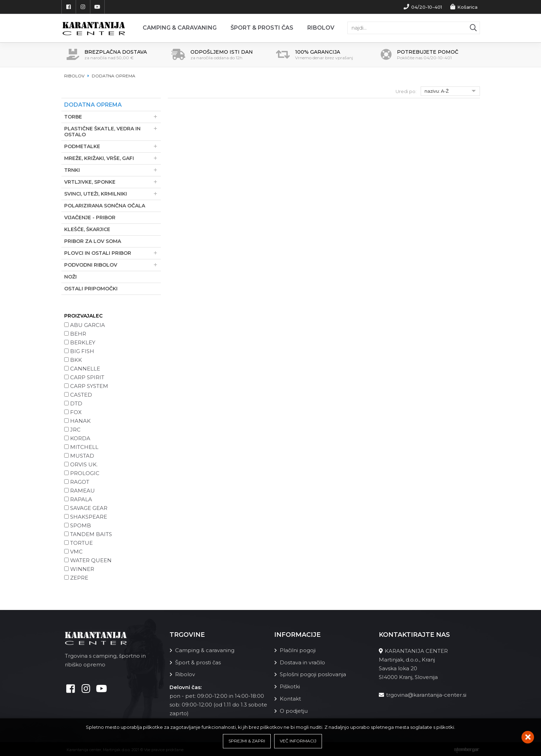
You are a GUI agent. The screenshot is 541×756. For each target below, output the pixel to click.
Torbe (112, 117)
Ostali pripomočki (91, 288)
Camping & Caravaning (180, 28)
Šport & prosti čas (262, 28)
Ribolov (321, 28)
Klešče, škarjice (87, 229)
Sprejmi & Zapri (247, 741)
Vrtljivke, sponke (112, 182)
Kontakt (290, 697)
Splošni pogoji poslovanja (313, 674)
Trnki (112, 170)
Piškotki (290, 685)
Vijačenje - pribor (90, 217)
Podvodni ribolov (112, 265)
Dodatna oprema (114, 76)
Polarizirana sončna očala (105, 205)
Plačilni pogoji (298, 650)
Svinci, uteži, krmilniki (112, 194)
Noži (70, 276)
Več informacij (298, 741)
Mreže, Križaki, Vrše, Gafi (112, 158)
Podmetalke (112, 146)
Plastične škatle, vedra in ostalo (112, 131)
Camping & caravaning (205, 650)
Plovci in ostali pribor (112, 253)
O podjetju (294, 709)
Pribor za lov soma (93, 241)
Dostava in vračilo (302, 662)
